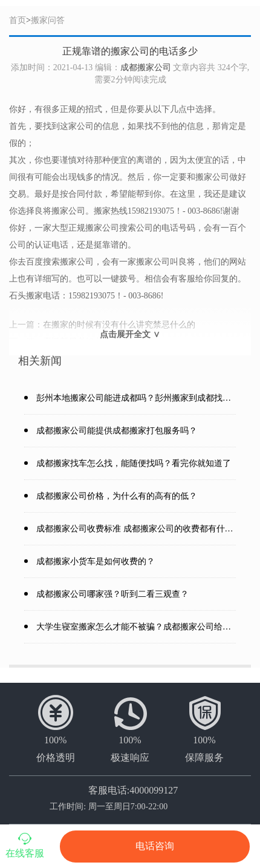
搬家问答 (48, 20)
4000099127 (154, 790)
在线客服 (25, 845)
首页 (18, 20)
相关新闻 (40, 361)
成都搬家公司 (146, 67)
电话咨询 (155, 846)
